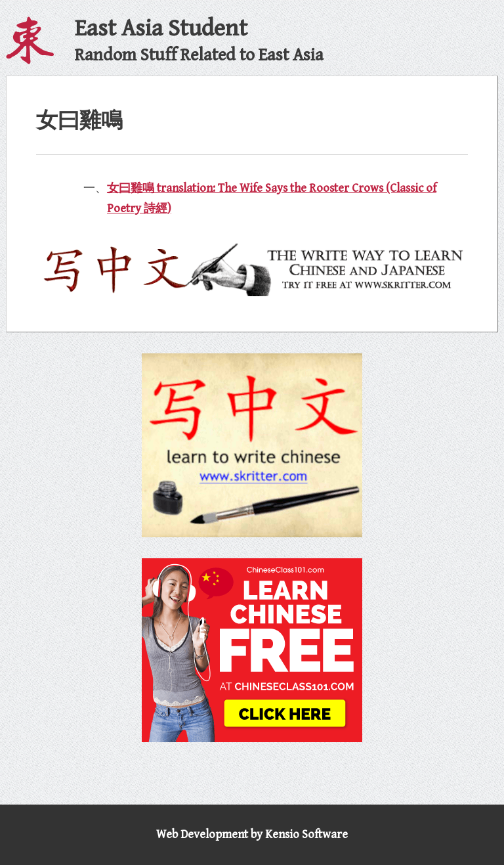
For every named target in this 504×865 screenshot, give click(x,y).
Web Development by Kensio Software (252, 834)
